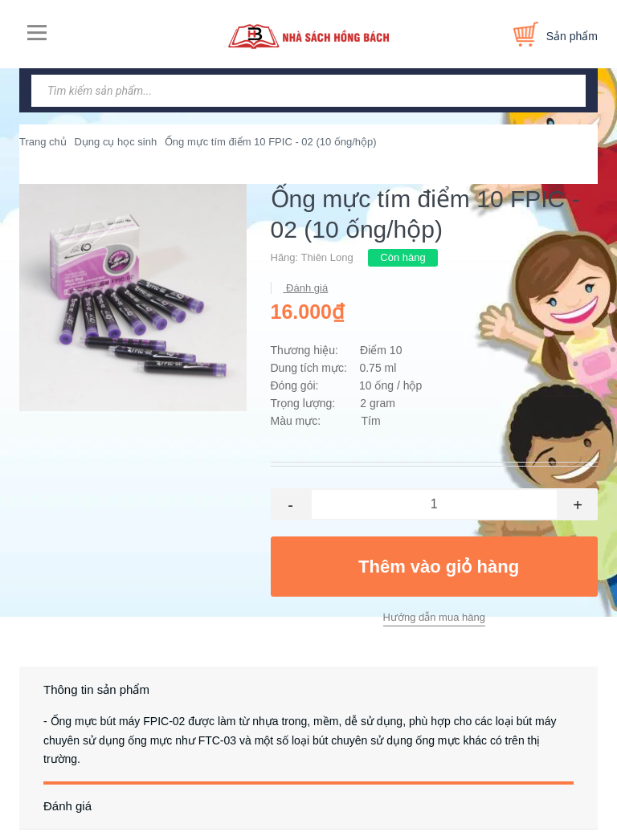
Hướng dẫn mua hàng (434, 617)
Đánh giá (306, 288)
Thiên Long (327, 257)
